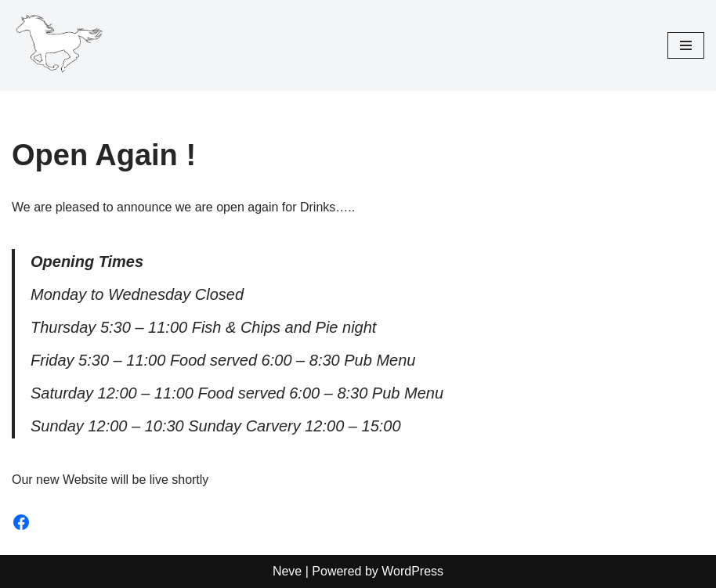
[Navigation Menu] (686, 45)
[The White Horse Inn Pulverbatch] (59, 45)
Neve (287, 571)
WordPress (412, 571)
